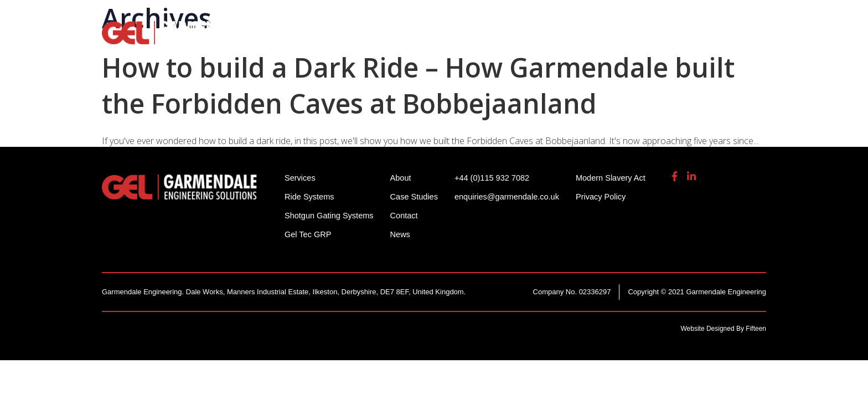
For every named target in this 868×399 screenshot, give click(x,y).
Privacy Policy (610, 196)
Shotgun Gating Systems (437, 39)
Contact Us (738, 39)
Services (537, 39)
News (404, 234)
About (676, 39)
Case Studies (418, 196)
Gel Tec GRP (309, 234)
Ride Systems (324, 39)
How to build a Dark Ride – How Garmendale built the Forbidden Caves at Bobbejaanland (418, 85)
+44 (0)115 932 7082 (562, 16)
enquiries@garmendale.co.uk (680, 16)
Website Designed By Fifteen (723, 329)
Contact (407, 215)
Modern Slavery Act (620, 178)
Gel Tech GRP (609, 39)
